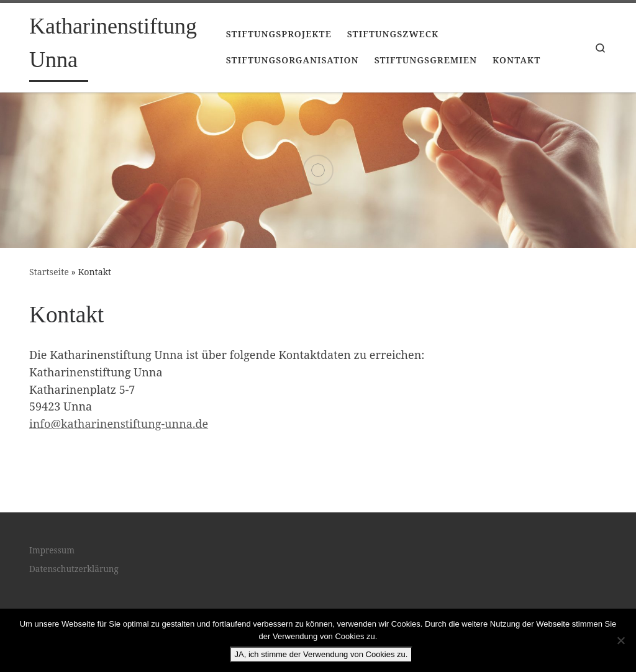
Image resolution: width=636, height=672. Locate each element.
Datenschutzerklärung (74, 569)
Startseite (49, 272)
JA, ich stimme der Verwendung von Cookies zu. (321, 654)
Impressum (52, 550)
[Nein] (620, 640)
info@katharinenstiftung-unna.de (119, 424)
